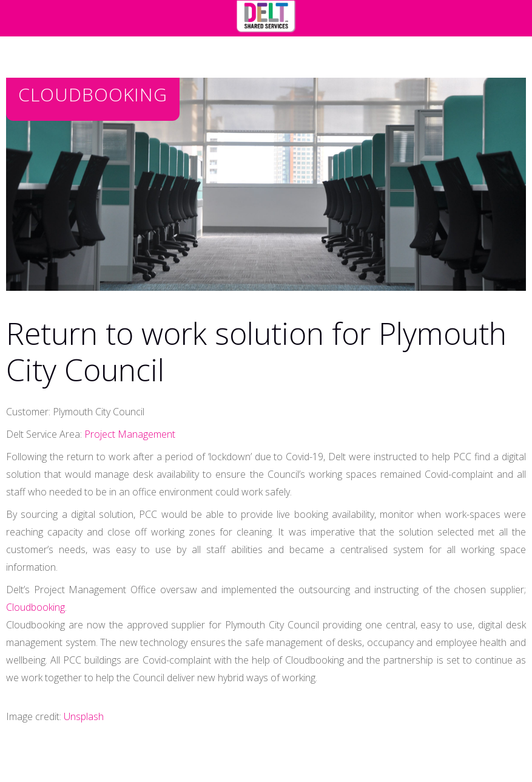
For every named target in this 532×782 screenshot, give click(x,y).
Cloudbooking (35, 607)
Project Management (130, 434)
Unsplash (84, 716)
